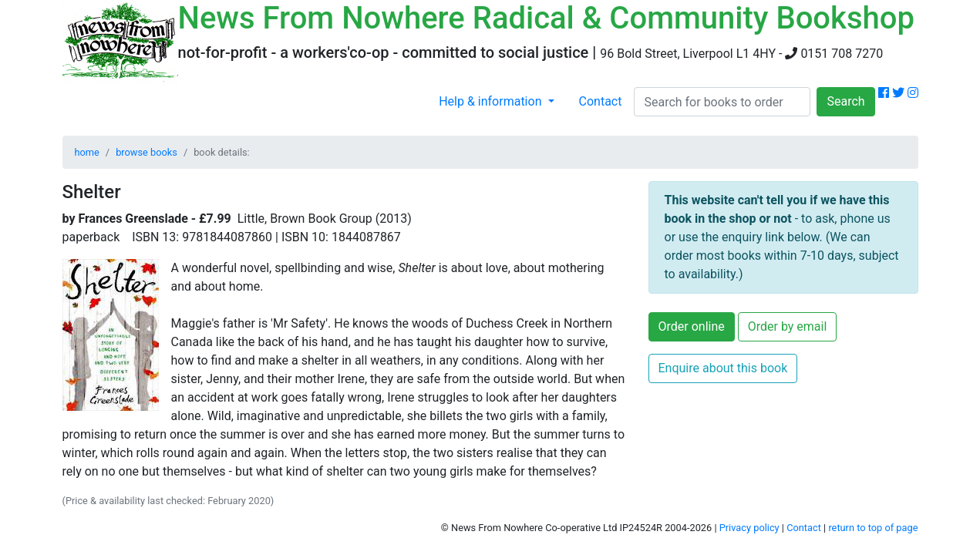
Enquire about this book (723, 368)
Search (845, 101)
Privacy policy (749, 528)
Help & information (492, 101)
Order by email (788, 326)
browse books (146, 152)
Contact (601, 101)
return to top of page (873, 528)
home (87, 152)
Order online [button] (692, 326)
